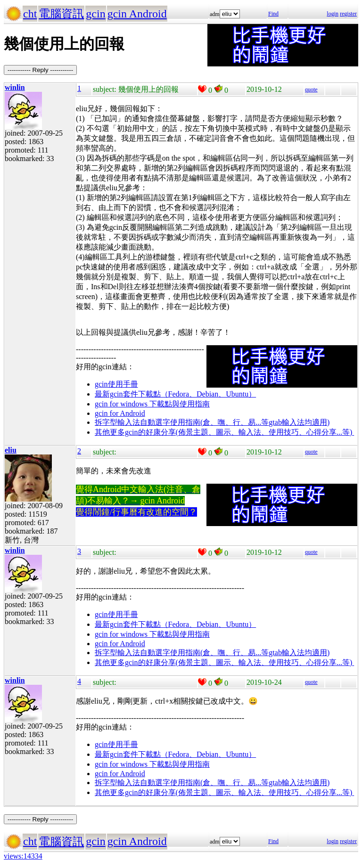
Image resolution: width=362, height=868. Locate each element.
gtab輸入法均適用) (299, 422)
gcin (95, 14)
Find (273, 14)
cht (30, 14)
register (348, 14)
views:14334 (23, 856)
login (333, 14)
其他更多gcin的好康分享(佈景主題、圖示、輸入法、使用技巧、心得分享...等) (224, 432)
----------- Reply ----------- (40, 70)
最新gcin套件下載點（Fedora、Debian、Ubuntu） (175, 394)
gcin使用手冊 (116, 384)
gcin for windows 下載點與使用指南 (152, 404)
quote (311, 89)
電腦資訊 (61, 14)
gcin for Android (120, 413)
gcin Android (137, 14)
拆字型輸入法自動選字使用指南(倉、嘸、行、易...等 (182, 422)
